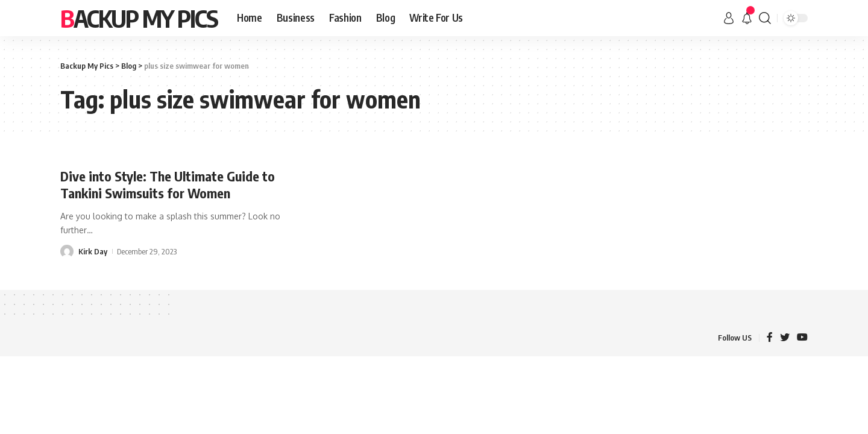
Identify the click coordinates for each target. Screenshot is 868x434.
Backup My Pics (139, 18)
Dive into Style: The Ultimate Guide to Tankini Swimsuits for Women (168, 185)
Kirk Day (93, 251)
